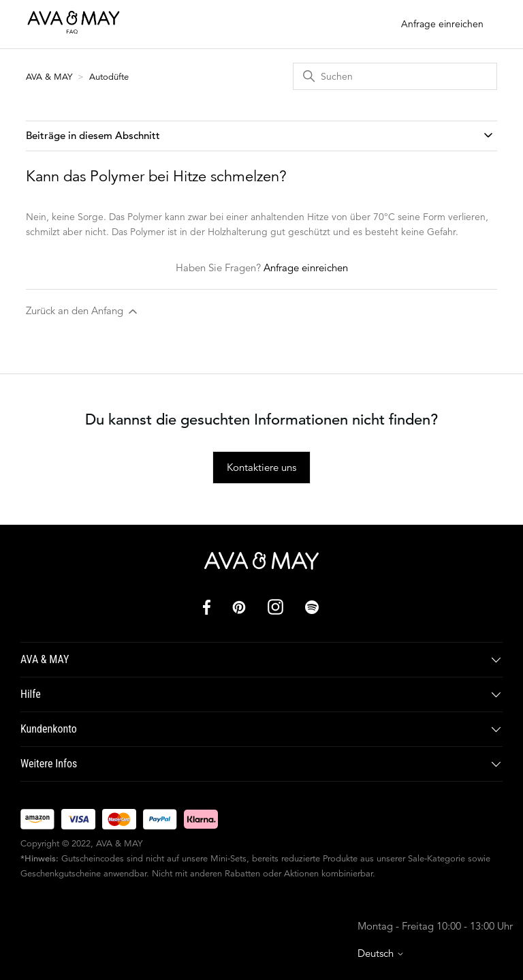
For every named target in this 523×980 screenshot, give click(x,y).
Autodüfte (109, 77)
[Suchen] (395, 76)
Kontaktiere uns (261, 467)
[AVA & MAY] (261, 561)
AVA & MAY (50, 77)
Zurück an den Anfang (83, 311)
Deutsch (381, 953)
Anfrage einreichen (442, 24)
